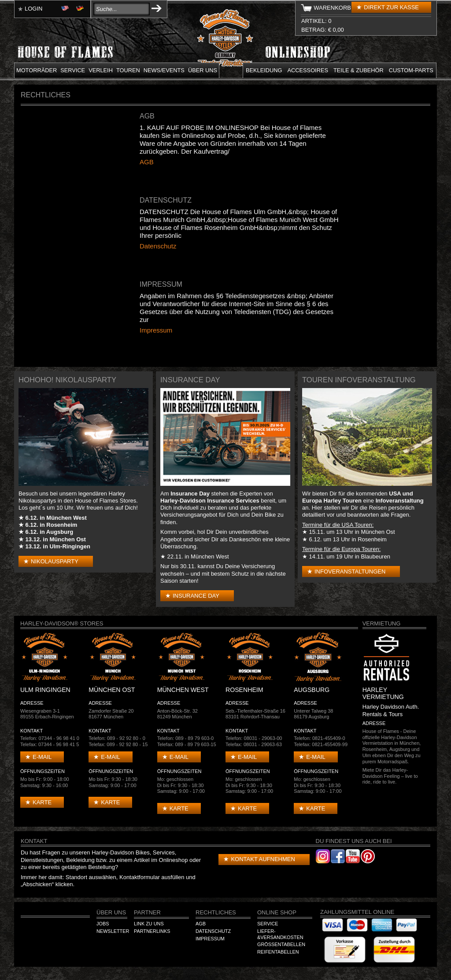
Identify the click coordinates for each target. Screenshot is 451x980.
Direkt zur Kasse (391, 7)
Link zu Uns (149, 924)
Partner (147, 912)
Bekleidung (264, 70)
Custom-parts (411, 70)
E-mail (42, 757)
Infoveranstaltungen (350, 571)
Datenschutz (158, 246)
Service (73, 70)
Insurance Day (196, 596)
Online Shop (277, 912)
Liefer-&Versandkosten (280, 934)
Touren (128, 70)
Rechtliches (216, 912)
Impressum (156, 330)
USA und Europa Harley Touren (358, 497)
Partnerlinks (152, 931)
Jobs (103, 924)
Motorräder (37, 70)
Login (33, 9)
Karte (42, 802)
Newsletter (113, 931)
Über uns (203, 70)
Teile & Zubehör (359, 70)
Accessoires (308, 70)
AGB (147, 162)
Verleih (101, 70)
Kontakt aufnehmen (263, 859)
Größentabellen (281, 944)
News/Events (164, 70)
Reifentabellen (278, 952)
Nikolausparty (55, 561)
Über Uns (111, 912)
